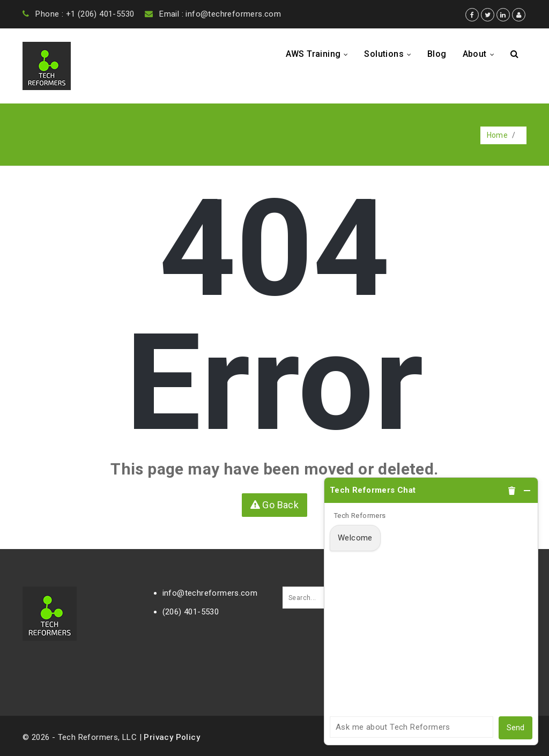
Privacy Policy (172, 737)
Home (498, 135)
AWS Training (320, 54)
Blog (437, 54)
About (481, 54)
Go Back (275, 505)
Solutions (390, 54)
